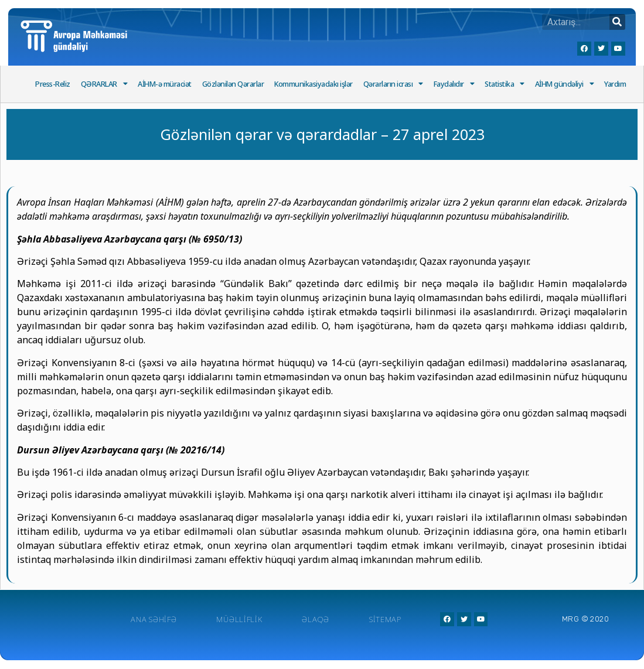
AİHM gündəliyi (565, 84)
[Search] (617, 22)
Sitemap (385, 619)
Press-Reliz (53, 84)
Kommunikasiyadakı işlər (314, 84)
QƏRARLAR (104, 84)
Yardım (615, 84)
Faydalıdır (454, 84)
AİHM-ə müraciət (165, 84)
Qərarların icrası (393, 84)
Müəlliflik (239, 619)
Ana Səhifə (154, 619)
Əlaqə (316, 619)
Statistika (505, 84)
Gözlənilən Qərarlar (233, 84)
